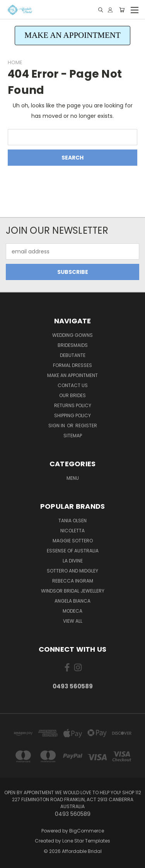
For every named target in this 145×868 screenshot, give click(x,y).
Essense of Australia (73, 551)
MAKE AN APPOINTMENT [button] (72, 35)
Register (86, 426)
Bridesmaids (73, 345)
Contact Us (73, 385)
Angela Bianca (72, 601)
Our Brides (72, 395)
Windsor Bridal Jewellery (73, 591)
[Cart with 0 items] (122, 10)
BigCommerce (87, 831)
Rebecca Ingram (73, 581)
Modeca (72, 611)
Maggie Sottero (73, 541)
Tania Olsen (72, 521)
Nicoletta (72, 531)
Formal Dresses (72, 365)
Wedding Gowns (72, 335)
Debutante (73, 355)
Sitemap (73, 436)
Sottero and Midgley (72, 571)
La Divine (73, 561)
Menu (73, 478)
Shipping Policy (72, 415)
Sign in (57, 426)
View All (73, 621)
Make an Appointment (72, 375)
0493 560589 (73, 686)
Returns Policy (73, 405)
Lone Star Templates (86, 841)
